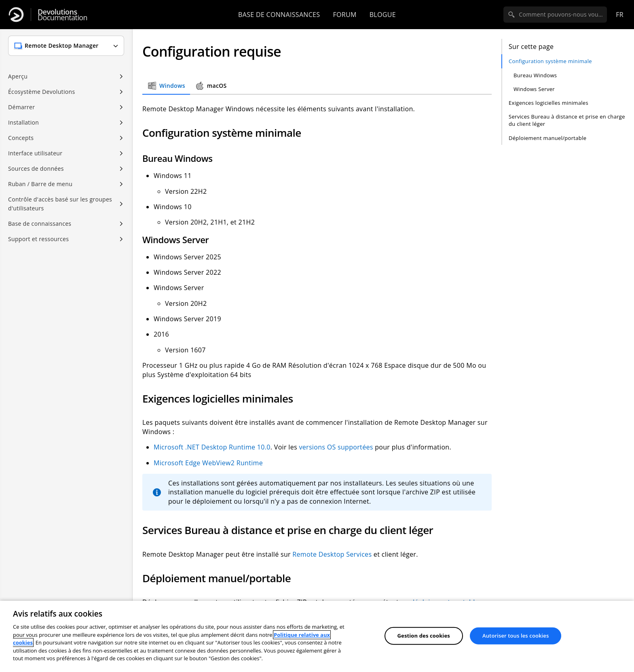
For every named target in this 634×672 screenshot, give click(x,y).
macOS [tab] (211, 86)
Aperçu (18, 76)
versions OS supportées (336, 447)
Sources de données (36, 169)
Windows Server (534, 89)
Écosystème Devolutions (41, 92)
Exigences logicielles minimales (548, 103)
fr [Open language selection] (620, 15)
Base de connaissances (279, 15)
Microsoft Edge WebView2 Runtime (208, 463)
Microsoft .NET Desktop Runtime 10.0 (212, 447)
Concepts (21, 138)
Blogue (383, 15)
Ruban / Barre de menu (40, 184)
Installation (23, 122)
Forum (344, 15)
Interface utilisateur (35, 153)
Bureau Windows (535, 75)
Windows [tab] (166, 86)
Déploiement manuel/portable (547, 138)
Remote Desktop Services (332, 554)
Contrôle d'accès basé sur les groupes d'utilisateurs (60, 204)
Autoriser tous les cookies (516, 636)
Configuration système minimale (550, 61)
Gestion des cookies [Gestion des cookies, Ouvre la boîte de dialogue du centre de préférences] (424, 636)
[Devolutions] (16, 15)
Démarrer (21, 107)
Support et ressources (38, 239)
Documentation (62, 15)
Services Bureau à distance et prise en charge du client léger (567, 120)
